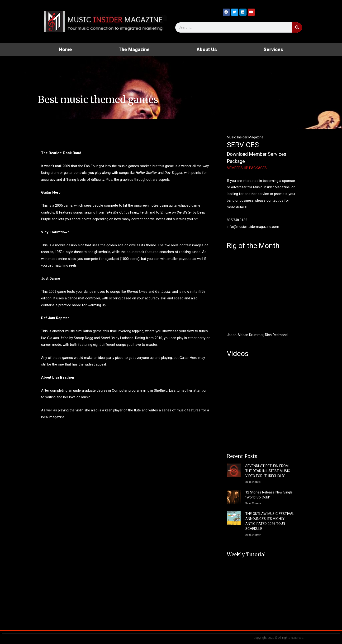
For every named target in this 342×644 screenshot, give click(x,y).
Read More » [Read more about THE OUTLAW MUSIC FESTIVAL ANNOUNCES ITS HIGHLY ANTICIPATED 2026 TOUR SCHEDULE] (253, 535)
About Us (207, 49)
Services (273, 49)
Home (65, 49)
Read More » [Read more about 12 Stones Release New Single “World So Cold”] (253, 503)
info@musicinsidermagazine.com (253, 227)
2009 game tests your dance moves (77, 292)
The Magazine (134, 49)
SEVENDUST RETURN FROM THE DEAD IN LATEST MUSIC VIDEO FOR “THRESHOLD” (268, 471)
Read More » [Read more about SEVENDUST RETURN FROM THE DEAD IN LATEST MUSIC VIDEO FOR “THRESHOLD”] (253, 482)
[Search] (297, 27)
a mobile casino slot (68, 245)
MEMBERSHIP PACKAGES (247, 168)
